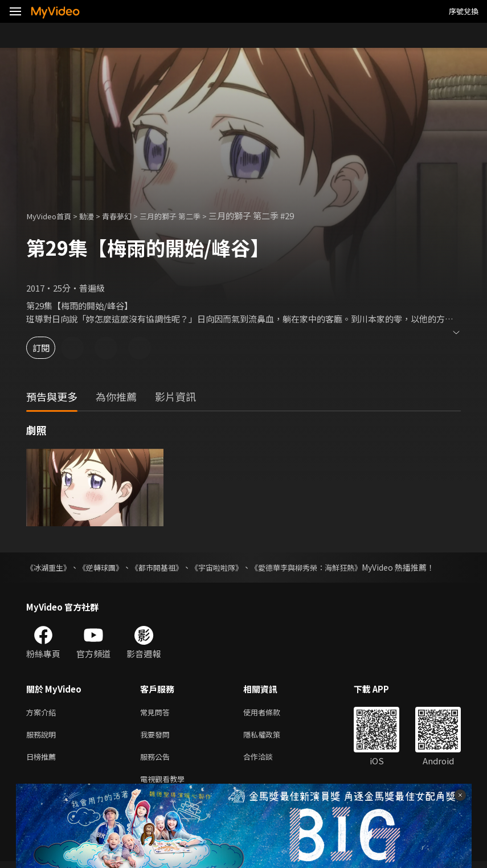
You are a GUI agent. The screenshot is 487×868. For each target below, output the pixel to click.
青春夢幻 (128, 216)
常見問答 (157, 713)
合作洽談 (267, 761)
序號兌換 (464, 11)
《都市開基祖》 (166, 567)
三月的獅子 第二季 (188, 216)
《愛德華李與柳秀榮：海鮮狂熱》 (325, 567)
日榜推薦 (43, 761)
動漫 (95, 216)
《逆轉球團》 (106, 567)
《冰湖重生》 (50, 567)
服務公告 (157, 761)
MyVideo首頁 (52, 216)
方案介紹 (43, 713)
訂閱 (49, 348)
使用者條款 (271, 713)
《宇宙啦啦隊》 (230, 567)
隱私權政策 (271, 737)
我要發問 (157, 737)
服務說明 (43, 737)
